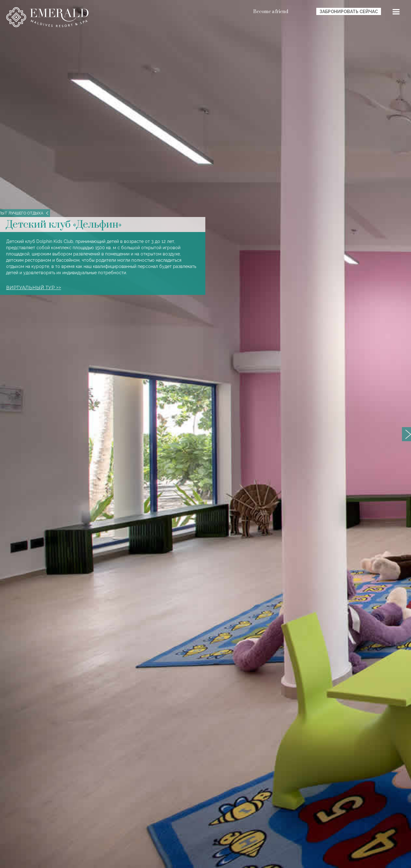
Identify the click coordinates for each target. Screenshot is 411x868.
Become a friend (271, 12)
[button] (396, 13)
